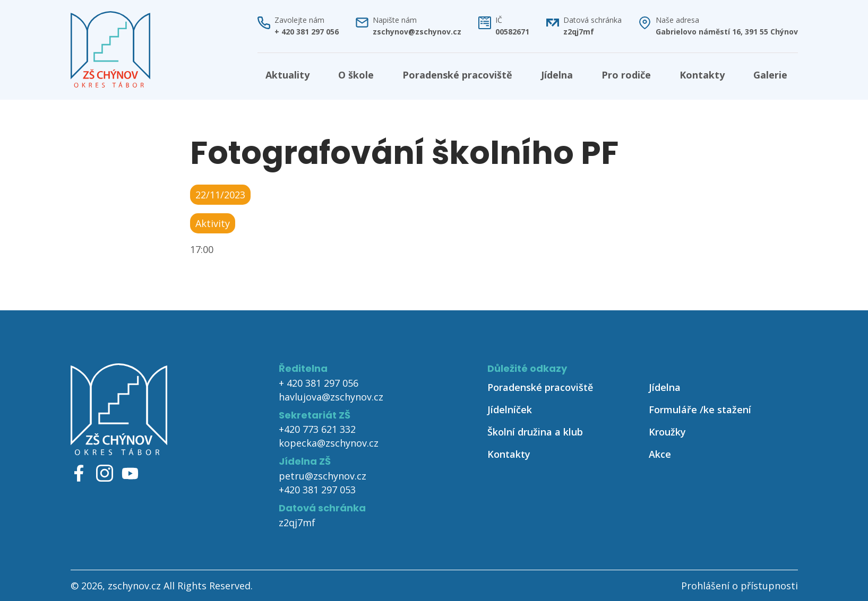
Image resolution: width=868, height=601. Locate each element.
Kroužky (667, 432)
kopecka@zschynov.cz (329, 443)
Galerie (770, 75)
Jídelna (557, 75)
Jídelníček (510, 410)
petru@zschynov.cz (323, 476)
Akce (660, 454)
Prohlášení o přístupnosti (740, 586)
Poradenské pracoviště (457, 75)
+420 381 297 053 (317, 490)
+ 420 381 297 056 (307, 32)
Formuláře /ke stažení (700, 410)
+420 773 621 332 (317, 429)
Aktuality (287, 75)
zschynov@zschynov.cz (417, 32)
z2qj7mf (579, 32)
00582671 (512, 32)
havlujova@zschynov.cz (331, 397)
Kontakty (702, 75)
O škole (356, 75)
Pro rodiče (626, 75)
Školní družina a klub (535, 432)
